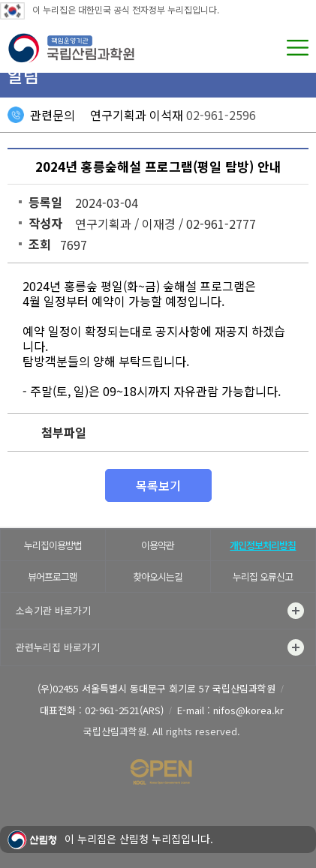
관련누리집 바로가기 (160, 647)
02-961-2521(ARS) (124, 710)
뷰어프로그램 (53, 577)
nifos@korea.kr (248, 710)
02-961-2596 (221, 115)
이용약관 (158, 545)
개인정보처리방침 (263, 545)
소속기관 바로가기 (160, 611)
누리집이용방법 (53, 545)
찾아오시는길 (158, 577)
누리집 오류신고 (263, 577)
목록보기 (158, 485)
